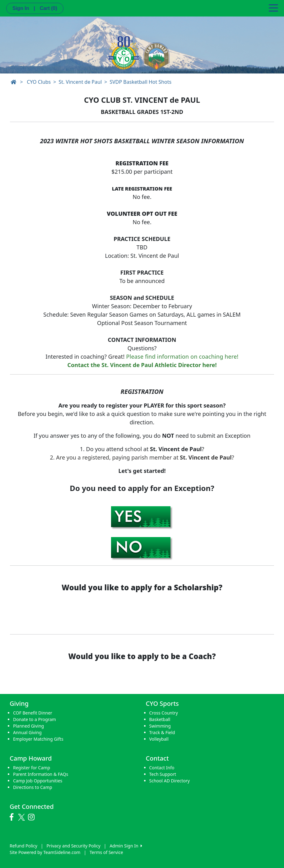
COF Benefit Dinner (33, 713)
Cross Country (164, 713)
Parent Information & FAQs (41, 774)
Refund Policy (23, 846)
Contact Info (162, 768)
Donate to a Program (35, 719)
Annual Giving (27, 732)
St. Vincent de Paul (80, 82)
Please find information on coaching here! (182, 356)
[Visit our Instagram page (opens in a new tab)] (33, 817)
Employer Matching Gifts (38, 739)
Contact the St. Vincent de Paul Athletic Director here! (142, 365)
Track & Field (162, 732)
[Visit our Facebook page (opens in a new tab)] (13, 817)
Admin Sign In (126, 846)
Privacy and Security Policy (74, 846)
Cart (49, 8)
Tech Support (163, 774)
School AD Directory (170, 781)
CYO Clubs (39, 82)
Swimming (160, 726)
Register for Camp (32, 768)
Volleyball (159, 739)
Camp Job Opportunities (38, 781)
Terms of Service (106, 852)
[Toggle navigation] (273, 7)
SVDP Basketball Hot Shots (140, 82)
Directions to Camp (33, 787)
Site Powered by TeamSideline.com (45, 852)
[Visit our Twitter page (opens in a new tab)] (22, 817)
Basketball (160, 719)
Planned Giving (28, 726)
